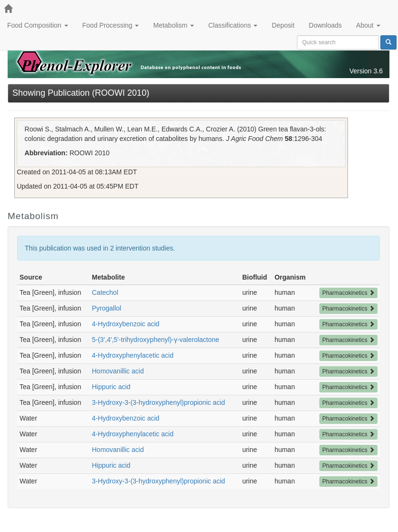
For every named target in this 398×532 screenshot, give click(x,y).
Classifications (233, 25)
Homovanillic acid (118, 371)
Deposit (283, 25)
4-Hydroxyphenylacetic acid (133, 355)
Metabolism (173, 25)
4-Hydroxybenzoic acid (126, 324)
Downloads (325, 25)
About (368, 25)
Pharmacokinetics (348, 293)
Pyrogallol (107, 308)
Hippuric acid (111, 387)
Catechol (105, 292)
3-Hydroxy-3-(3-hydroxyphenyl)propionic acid (158, 402)
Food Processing (111, 25)
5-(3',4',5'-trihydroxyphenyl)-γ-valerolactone (156, 340)
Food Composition (38, 25)
